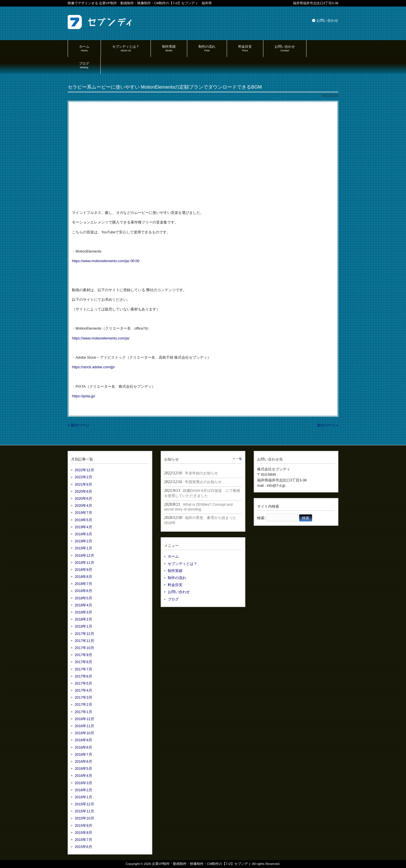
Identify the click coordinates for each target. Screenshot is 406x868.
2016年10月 (84, 733)
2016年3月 (83, 783)
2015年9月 (83, 826)
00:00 (135, 261)
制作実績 (175, 571)
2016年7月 (83, 754)
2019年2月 (83, 541)
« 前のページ (78, 425)
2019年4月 (83, 527)
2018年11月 (84, 563)
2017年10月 (84, 648)
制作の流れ (177, 578)
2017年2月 (83, 704)
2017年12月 (84, 634)
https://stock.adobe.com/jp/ (93, 367)
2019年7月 (83, 513)
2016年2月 (83, 790)
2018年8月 (83, 577)
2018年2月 (83, 619)
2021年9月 (83, 484)
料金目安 (175, 585)
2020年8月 (83, 491)
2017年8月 (83, 662)
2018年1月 (83, 626)
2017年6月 (83, 676)
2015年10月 (84, 818)
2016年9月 (83, 740)
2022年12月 (84, 470)
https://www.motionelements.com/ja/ (101, 261)
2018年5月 (83, 598)
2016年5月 (83, 769)
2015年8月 (83, 833)
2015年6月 (83, 847)
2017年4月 (83, 690)
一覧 (239, 459)
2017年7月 (83, 669)
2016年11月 (84, 726)
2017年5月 (83, 683)
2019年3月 (83, 534)
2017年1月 (83, 712)
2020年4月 (83, 506)
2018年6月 (83, 591)
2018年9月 (83, 570)
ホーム (173, 556)
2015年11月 (84, 811)
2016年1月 (83, 797)
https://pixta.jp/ (84, 396)
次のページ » (328, 425)
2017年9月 (83, 655)
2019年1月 (83, 548)
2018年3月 (83, 612)
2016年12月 (84, 719)
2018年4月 (83, 605)
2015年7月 (83, 840)
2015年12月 (84, 804)
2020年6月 (83, 498)
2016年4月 (83, 776)
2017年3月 (83, 697)
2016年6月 (83, 761)
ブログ (173, 599)
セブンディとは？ (182, 564)
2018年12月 (84, 555)
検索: (261, 518)
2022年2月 (83, 477)
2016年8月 (83, 747)
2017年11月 (84, 641)
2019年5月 (83, 520)
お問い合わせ (327, 20)
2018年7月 (83, 584)
